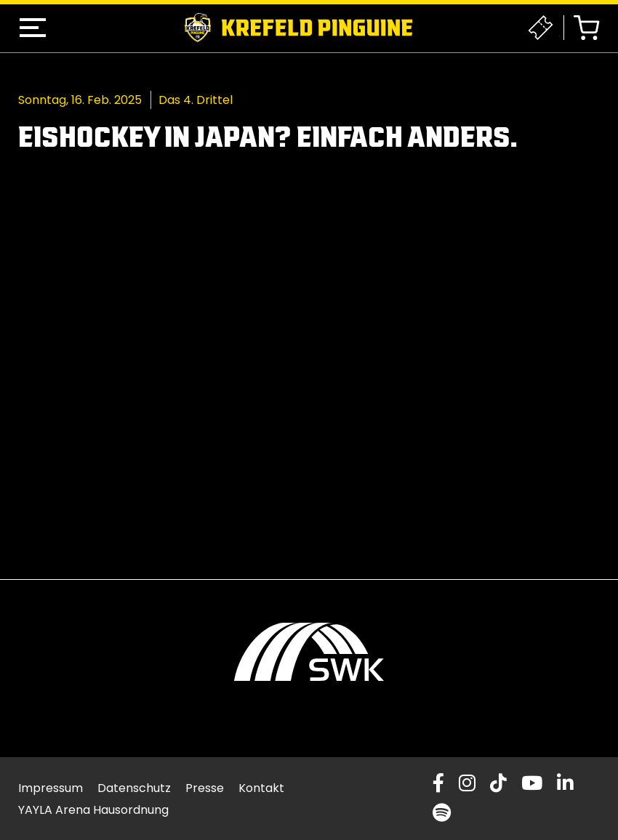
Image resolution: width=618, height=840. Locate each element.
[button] (33, 28)
